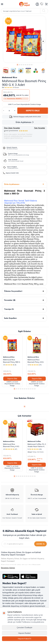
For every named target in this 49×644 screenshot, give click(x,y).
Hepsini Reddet (24, 633)
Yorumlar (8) (24, 300)
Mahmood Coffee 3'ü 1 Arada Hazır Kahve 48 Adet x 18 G (37, 445)
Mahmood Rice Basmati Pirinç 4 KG (36, 361)
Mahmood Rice (10, 77)
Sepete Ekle (33, 111)
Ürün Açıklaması (25, 122)
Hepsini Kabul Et (25, 639)
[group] (24, 39)
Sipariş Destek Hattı (11, 173)
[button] (18, 65)
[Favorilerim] (42, 4)
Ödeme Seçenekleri (24, 291)
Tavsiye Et (24, 309)
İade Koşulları (24, 318)
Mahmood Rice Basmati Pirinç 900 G (12, 361)
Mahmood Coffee (34, 441)
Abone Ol (40, 544)
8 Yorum (16, 87)
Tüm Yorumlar (39, 128)
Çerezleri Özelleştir (25, 627)
